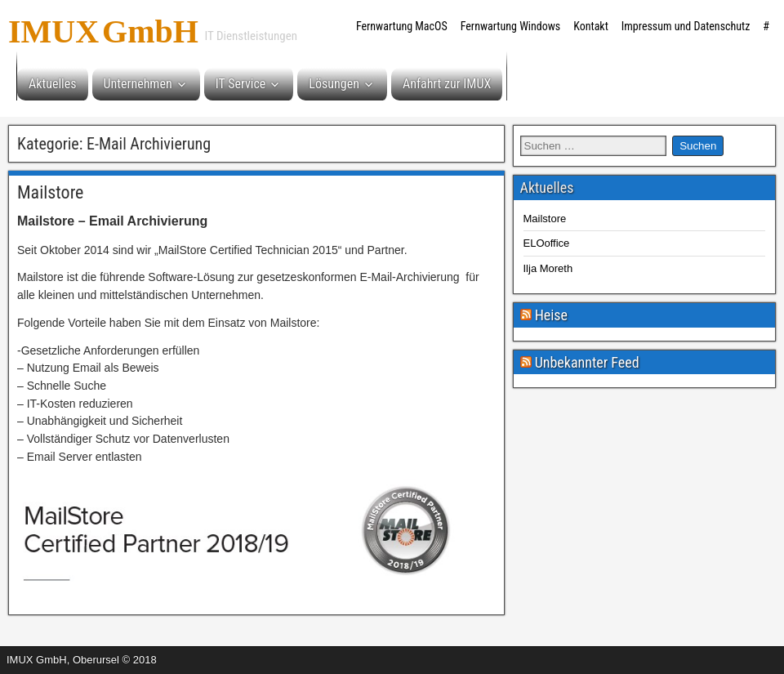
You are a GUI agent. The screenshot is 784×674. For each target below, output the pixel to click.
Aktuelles (53, 84)
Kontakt (591, 26)
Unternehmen (138, 84)
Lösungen (334, 84)
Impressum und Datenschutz (686, 26)
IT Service (241, 84)
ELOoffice (547, 243)
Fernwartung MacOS (402, 26)
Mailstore (50, 192)
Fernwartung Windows (511, 26)
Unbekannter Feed (587, 362)
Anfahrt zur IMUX (447, 84)
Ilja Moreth (548, 268)
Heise (551, 315)
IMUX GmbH (103, 26)
